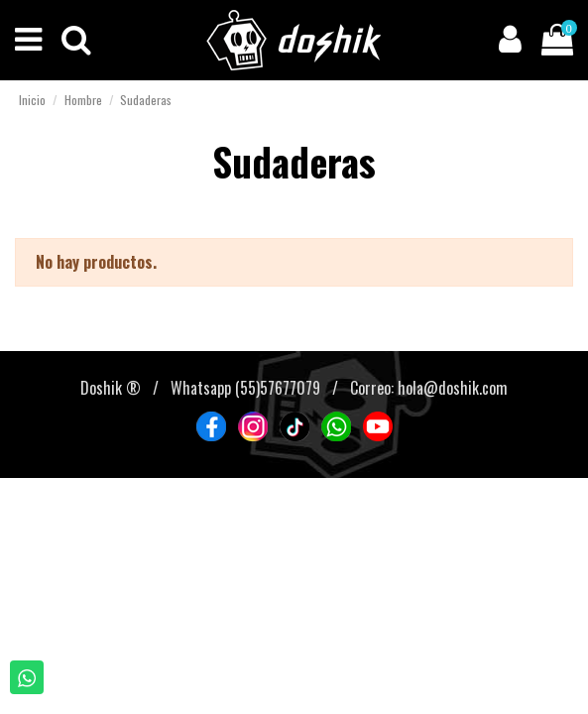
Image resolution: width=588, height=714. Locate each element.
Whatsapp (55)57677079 (245, 388)
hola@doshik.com (453, 388)
